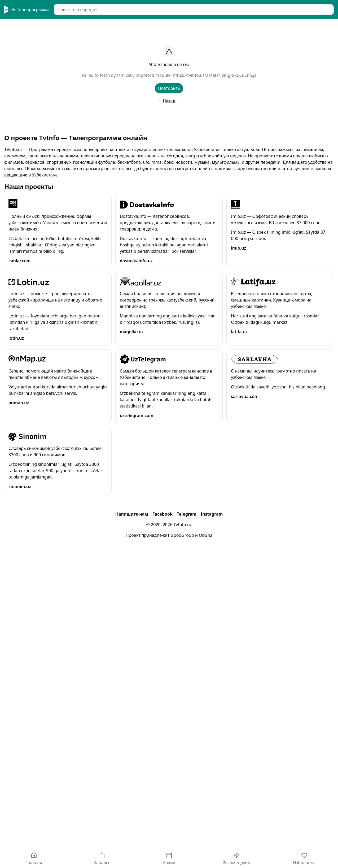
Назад (169, 101)
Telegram (187, 514)
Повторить (169, 88)
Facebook (163, 514)
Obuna (206, 535)
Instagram (212, 514)
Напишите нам (132, 514)
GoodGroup (182, 535)
